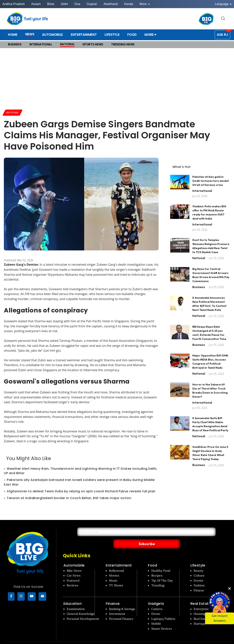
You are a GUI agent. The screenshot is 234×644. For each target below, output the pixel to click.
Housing (200, 606)
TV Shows (116, 577)
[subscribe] (42, 597)
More (145, 4)
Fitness (199, 582)
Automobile (74, 557)
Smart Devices (162, 621)
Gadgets (156, 595)
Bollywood (116, 562)
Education (73, 595)
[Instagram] (21, 597)
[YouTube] (32, 597)
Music (113, 572)
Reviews (73, 577)
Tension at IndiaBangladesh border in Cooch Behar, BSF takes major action (69, 498)
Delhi (64, 4)
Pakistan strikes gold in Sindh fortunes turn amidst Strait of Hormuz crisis (211, 174)
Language (223, 4)
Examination (76, 601)
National (13, 113)
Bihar (51, 4)
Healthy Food (161, 562)
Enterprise (201, 601)
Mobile (156, 616)
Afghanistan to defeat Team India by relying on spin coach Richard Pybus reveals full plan (81, 492)
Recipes (157, 567)
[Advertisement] (117, 79)
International (202, 183)
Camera (157, 601)
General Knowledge (81, 606)
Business (199, 280)
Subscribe (181, 536)
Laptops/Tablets (163, 611)
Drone (156, 606)
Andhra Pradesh (14, 4)
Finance (113, 595)
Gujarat (92, 4)
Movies (114, 567)
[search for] (223, 19)
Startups (200, 616)
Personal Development (83, 611)
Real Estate (201, 595)
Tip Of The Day (162, 572)
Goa (77, 4)
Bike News (74, 562)
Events (199, 572)
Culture (199, 567)
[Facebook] (11, 597)
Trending (158, 577)
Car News (74, 567)
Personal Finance (121, 611)
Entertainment (119, 557)
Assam (36, 4)
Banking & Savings (122, 601)
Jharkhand (110, 4)
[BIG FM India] (206, 19)
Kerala (129, 4)
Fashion (199, 577)
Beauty (199, 562)
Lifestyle (198, 557)
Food (152, 557)
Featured (73, 572)
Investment (117, 606)
